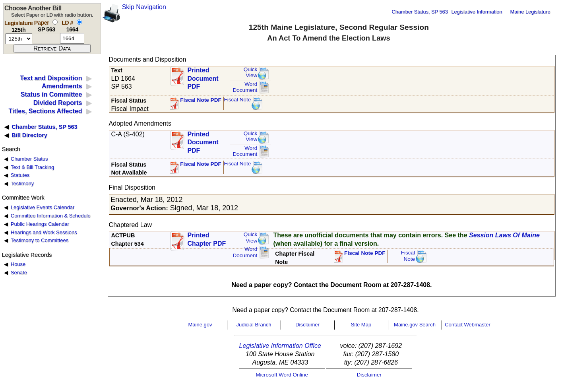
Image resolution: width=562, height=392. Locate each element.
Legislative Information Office (280, 346)
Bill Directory (29, 135)
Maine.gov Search (415, 325)
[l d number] (72, 38)
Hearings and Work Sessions (44, 232)
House (18, 264)
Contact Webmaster (468, 325)
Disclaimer (307, 325)
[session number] (19, 39)
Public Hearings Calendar (40, 224)
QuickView (251, 73)
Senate (19, 273)
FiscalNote (408, 256)
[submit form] (52, 49)
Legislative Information (477, 12)
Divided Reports (58, 103)
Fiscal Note (237, 100)
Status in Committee (51, 94)
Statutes (20, 175)
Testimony (22, 183)
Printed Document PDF (203, 76)
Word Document (245, 87)
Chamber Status (29, 159)
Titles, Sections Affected (45, 111)
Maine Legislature (530, 12)
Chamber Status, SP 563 (420, 12)
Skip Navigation (144, 7)
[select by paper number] (55, 22)
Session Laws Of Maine (504, 235)
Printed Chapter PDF (206, 239)
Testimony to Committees (40, 240)
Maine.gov (200, 325)
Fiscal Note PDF (201, 100)
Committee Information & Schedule (51, 216)
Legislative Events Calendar (43, 207)
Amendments (62, 86)
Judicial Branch (254, 325)
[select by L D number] (79, 22)
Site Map (361, 325)
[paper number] (46, 38)
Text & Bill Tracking (32, 167)
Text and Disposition (51, 78)
